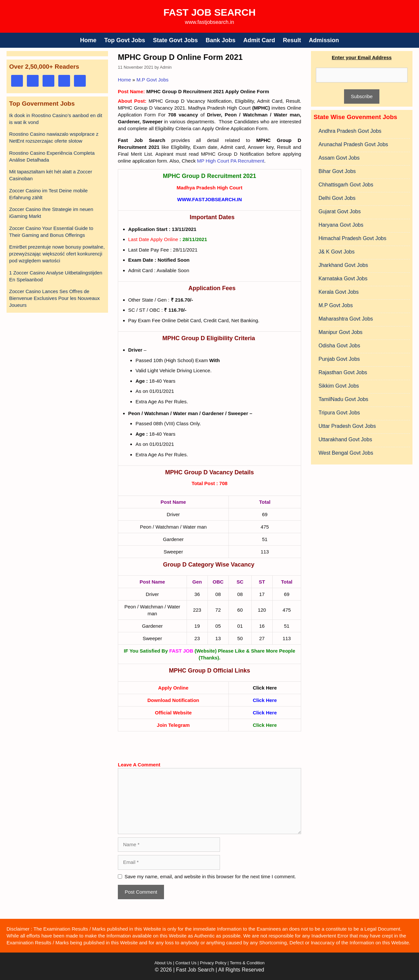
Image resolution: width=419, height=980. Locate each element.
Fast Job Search (209, 12)
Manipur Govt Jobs (340, 332)
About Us (163, 963)
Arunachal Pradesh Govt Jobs (353, 144)
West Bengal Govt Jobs (346, 453)
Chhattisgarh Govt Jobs (346, 185)
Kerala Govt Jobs (339, 292)
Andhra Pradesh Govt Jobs (350, 131)
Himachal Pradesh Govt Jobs (352, 238)
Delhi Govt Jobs (337, 198)
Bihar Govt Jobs (337, 171)
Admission (324, 40)
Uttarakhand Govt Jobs (345, 439)
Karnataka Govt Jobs (343, 279)
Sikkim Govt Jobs (339, 386)
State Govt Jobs (175, 40)
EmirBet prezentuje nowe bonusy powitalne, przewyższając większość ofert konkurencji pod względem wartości (57, 254)
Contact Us (186, 963)
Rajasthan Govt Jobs (343, 372)
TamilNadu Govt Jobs (343, 399)
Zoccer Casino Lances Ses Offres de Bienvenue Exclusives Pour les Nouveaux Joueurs (55, 298)
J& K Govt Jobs (337, 252)
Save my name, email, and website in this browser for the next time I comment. (210, 876)
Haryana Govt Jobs (341, 225)
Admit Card (259, 40)
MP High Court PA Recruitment (231, 161)
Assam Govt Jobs (339, 158)
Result (292, 40)
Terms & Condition (247, 963)
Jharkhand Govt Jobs (343, 265)
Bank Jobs (220, 40)
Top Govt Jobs (125, 40)
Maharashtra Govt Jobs (346, 319)
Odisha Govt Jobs (339, 346)
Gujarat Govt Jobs (340, 211)
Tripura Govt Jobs (339, 413)
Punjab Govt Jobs (339, 359)
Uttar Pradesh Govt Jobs (347, 426)
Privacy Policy (213, 963)
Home (88, 40)
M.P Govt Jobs (153, 80)
